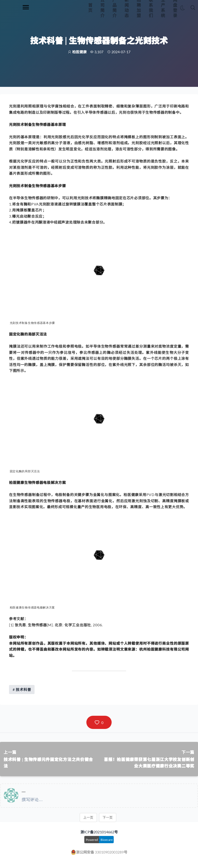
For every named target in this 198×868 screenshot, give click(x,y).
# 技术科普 (22, 690)
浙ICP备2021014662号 (99, 832)
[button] (99, 722)
